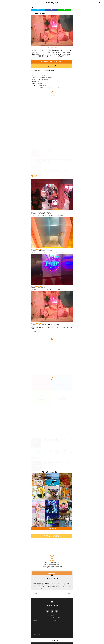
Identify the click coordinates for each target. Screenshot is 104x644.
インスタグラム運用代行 (38, 626)
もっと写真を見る (52, 529)
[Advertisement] (52, 163)
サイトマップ (55, 632)
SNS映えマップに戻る (52, 536)
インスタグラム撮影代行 (57, 626)
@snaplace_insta (55, 48)
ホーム (34, 617)
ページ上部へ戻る (52, 640)
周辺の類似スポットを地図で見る (52, 62)
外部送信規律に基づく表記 (38, 635)
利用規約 (55, 620)
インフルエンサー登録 (57, 629)
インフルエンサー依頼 (37, 629)
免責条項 (55, 623)
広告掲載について (36, 632)
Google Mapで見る (52, 66)
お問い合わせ (36, 623)
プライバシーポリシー (57, 617)
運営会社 (35, 620)
